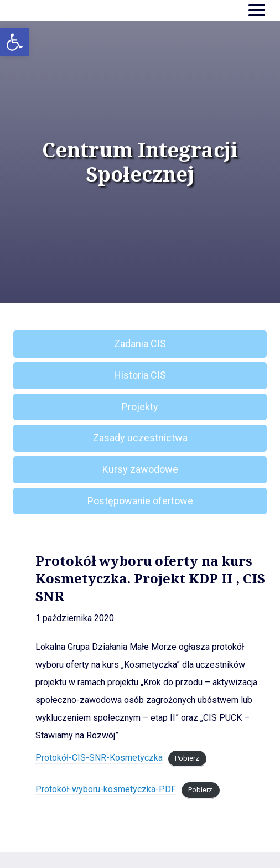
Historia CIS (140, 375)
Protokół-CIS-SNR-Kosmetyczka (99, 758)
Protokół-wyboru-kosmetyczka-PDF (106, 789)
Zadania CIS (140, 343)
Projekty (140, 407)
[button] (14, 42)
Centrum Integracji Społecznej (140, 162)
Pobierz (187, 758)
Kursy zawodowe (140, 469)
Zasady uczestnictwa (140, 438)
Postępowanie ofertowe (140, 501)
